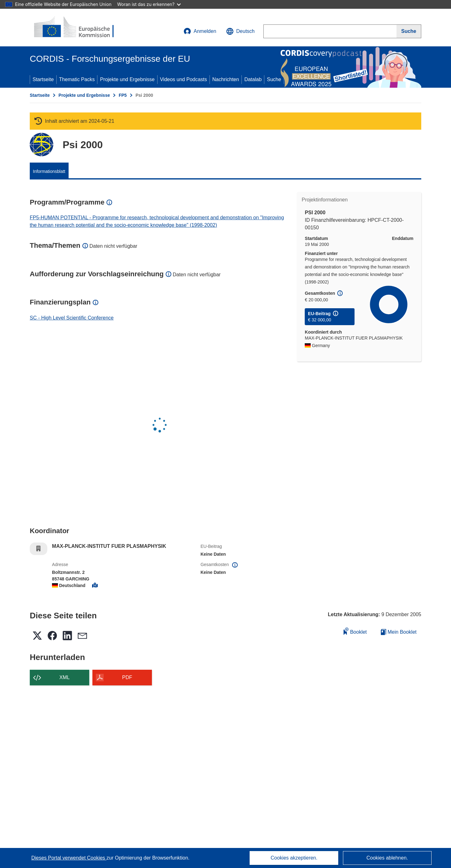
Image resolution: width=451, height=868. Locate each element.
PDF (127, 677)
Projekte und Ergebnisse (127, 79)
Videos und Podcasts (184, 79)
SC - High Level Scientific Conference (72, 318)
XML (65, 677)
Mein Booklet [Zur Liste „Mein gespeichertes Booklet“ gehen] (399, 632)
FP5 (123, 95)
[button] (240, 31)
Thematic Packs (77, 79)
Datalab (253, 79)
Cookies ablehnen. (387, 858)
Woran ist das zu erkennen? (149, 4)
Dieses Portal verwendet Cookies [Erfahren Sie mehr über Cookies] (69, 858)
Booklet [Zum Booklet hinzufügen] (355, 631)
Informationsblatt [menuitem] (49, 171)
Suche (274, 79)
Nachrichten (226, 79)
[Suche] (409, 31)
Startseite (43, 79)
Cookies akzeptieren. (294, 858)
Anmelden (200, 31)
